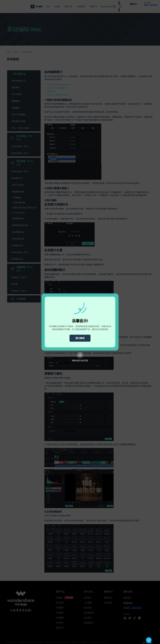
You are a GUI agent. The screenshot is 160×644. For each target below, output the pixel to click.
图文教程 (80, 338)
